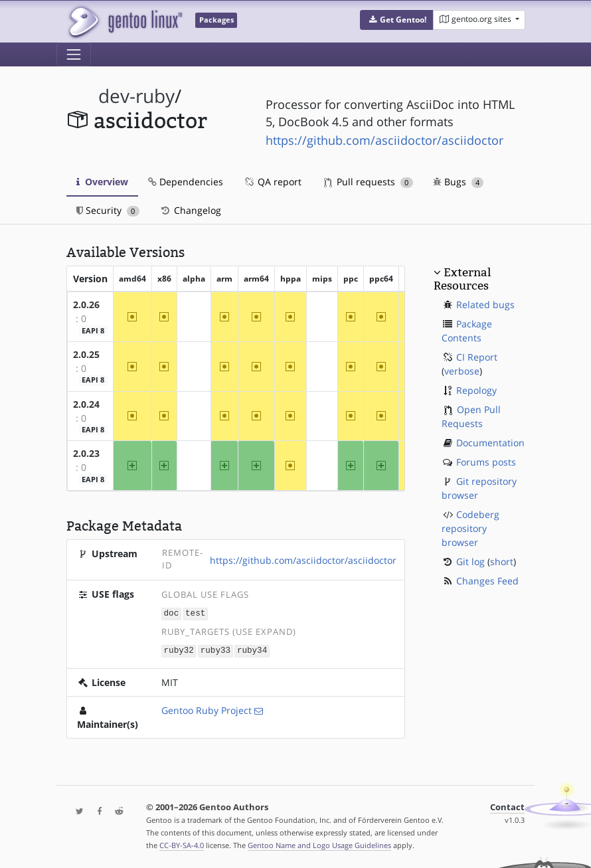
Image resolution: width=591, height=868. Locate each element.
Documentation (490, 443)
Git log (470, 562)
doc (172, 613)
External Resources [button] (462, 279)
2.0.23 (86, 453)
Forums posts (486, 462)
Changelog (190, 210)
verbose (462, 371)
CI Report (477, 357)
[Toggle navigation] (74, 54)
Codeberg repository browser (470, 528)
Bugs (459, 182)
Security (108, 210)
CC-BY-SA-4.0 (182, 844)
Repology (476, 390)
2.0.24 (86, 404)
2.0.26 (86, 304)
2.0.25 (86, 354)
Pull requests (369, 182)
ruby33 (215, 650)
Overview (102, 182)
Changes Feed (487, 581)
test (195, 613)
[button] (397, 20)
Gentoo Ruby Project (207, 709)
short (502, 562)
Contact (507, 806)
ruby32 (179, 650)
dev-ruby (136, 96)
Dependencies (186, 182)
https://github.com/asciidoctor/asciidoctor (384, 140)
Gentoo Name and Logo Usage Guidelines (319, 844)
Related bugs (485, 304)
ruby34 (252, 650)
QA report (272, 182)
